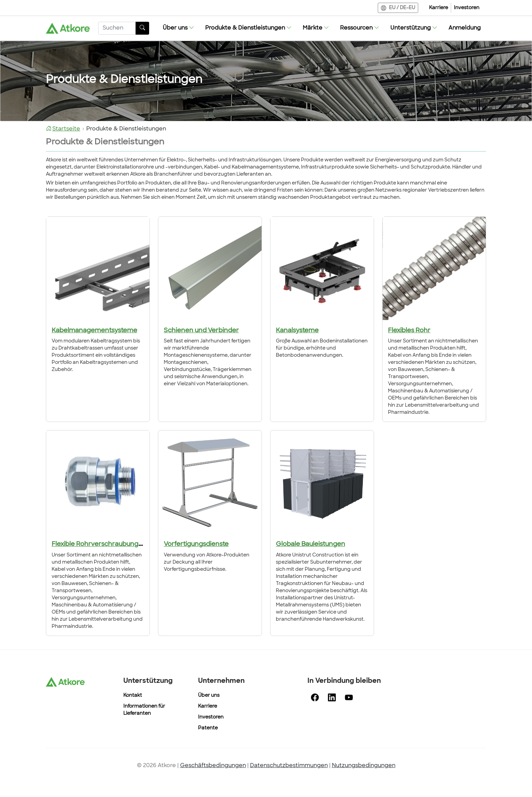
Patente (208, 728)
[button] (179, 28)
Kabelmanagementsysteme (94, 331)
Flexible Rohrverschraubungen (99, 544)
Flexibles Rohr (409, 331)
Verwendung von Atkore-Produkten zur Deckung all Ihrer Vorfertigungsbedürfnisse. (207, 562)
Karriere (439, 8)
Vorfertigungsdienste (196, 544)
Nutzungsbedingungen (364, 766)
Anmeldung (465, 28)
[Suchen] (117, 28)
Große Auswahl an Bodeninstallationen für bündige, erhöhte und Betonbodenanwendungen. (322, 348)
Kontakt (133, 696)
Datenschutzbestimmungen (289, 766)
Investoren (467, 8)
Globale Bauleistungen (311, 544)
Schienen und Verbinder (201, 331)
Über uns (209, 696)
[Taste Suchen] (142, 28)
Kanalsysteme (297, 331)
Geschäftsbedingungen (213, 766)
